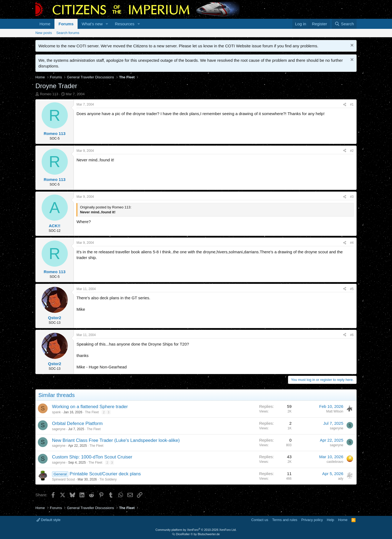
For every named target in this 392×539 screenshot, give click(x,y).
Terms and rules (285, 520)
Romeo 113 (49, 94)
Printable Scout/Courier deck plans (105, 474)
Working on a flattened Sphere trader (90, 407)
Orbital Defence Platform (77, 423)
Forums (66, 24)
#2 (352, 151)
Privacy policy (312, 520)
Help (331, 520)
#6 (352, 335)
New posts (44, 33)
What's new (92, 24)
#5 (352, 289)
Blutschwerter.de (209, 534)
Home (45, 24)
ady (341, 479)
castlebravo (335, 462)
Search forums (68, 33)
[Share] (345, 105)
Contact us (260, 520)
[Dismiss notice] (351, 46)
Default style (48, 520)
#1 (352, 104)
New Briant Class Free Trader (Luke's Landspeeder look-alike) (116, 440)
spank (56, 412)
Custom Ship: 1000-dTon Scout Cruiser (92, 457)
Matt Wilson (335, 411)
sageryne (59, 429)
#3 (352, 197)
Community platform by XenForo (196, 530)
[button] (107, 24)
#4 (352, 243)
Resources (125, 24)
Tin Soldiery (108, 479)
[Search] (344, 24)
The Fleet (92, 412)
